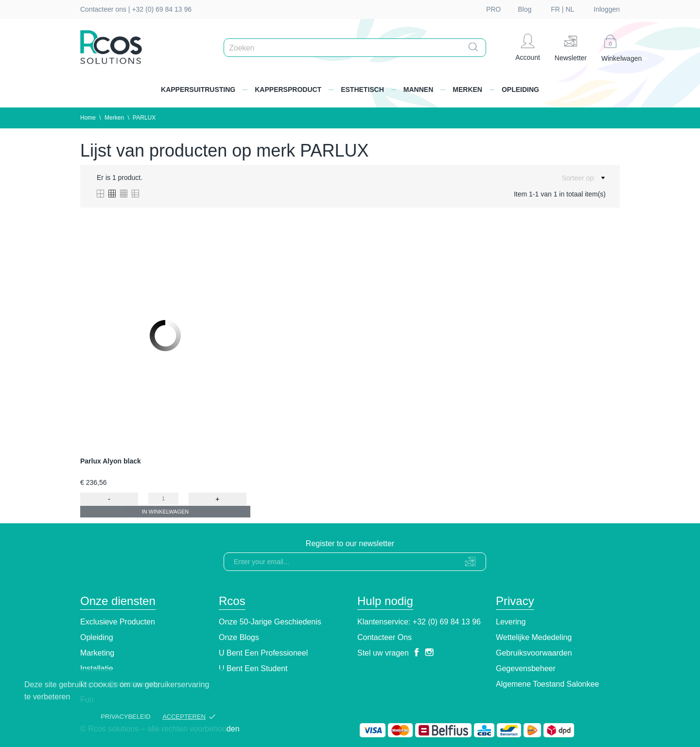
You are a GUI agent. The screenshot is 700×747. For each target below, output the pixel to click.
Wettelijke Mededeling (534, 637)
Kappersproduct (288, 89)
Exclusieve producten (118, 622)
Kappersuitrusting (198, 89)
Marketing (97, 653)
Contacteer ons (385, 637)
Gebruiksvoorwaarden (534, 653)
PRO (493, 9)
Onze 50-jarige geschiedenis (270, 622)
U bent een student (253, 668)
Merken (467, 89)
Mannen (418, 89)
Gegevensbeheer (526, 668)
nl (570, 9)
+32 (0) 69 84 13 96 (162, 9)
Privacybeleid (125, 717)
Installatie (97, 668)
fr (555, 9)
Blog (525, 9)
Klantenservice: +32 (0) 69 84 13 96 (419, 622)
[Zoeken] (357, 48)
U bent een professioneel (263, 653)
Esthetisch (362, 89)
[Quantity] (163, 499)
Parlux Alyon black (111, 461)
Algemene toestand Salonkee (547, 684)
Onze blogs (239, 637)
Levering (511, 622)
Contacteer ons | (106, 9)
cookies (103, 685)
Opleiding (520, 89)
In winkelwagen (166, 512)
